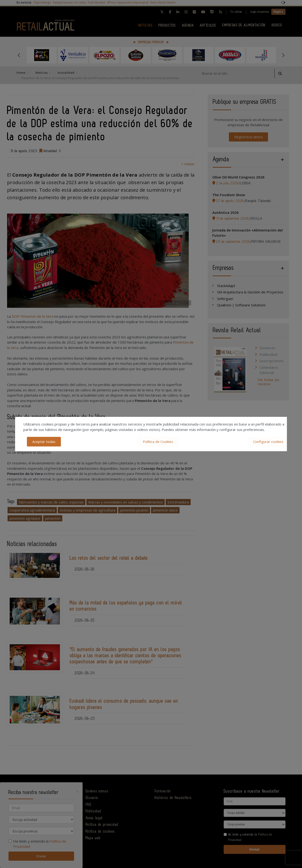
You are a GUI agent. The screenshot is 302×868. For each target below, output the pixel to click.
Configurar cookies (268, 442)
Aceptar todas (44, 442)
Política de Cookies (158, 442)
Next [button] (283, 55)
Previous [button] (19, 55)
